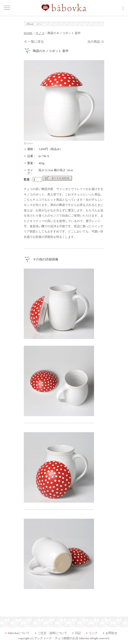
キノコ (40, 33)
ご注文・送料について (52, 633)
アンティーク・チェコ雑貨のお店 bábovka (62, 638)
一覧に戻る (36, 42)
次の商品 (94, 42)
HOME (28, 33)
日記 (78, 633)
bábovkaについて (19, 633)
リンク (93, 633)
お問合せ (111, 633)
